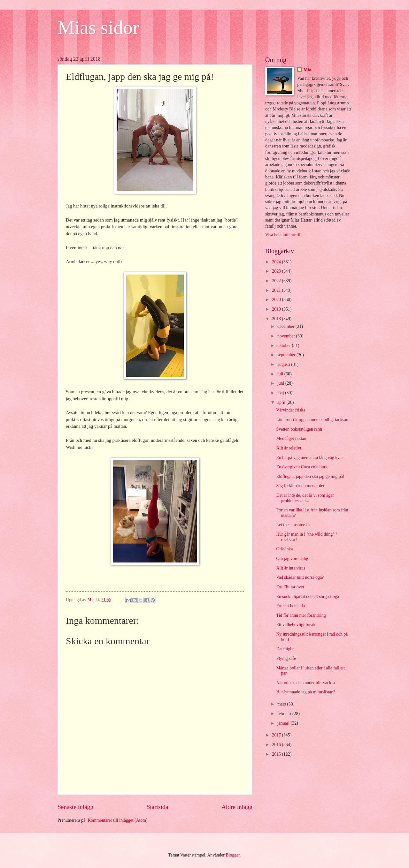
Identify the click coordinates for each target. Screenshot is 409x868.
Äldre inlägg (237, 807)
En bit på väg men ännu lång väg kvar (309, 458)
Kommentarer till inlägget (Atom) (117, 820)
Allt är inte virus (291, 568)
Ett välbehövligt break (296, 625)
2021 (277, 290)
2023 (277, 271)
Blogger (233, 855)
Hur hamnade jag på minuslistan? (306, 692)
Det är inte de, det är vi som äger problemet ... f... (305, 498)
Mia (307, 70)
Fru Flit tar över (290, 587)
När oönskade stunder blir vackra (305, 683)
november (287, 336)
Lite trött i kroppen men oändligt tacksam (313, 420)
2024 (277, 262)
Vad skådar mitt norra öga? (300, 577)
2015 (277, 754)
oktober (285, 346)
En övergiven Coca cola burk (302, 467)
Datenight (285, 649)
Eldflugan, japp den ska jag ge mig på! (310, 476)
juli (281, 374)
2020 (277, 300)
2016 (277, 745)
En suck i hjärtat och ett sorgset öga (307, 596)
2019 (277, 309)
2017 (277, 735)
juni (281, 383)
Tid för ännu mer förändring (301, 615)
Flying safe (286, 658)
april (282, 402)
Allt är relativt (289, 448)
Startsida (158, 807)
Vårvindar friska (291, 410)
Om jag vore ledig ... (294, 559)
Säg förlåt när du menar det (300, 486)
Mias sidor (98, 27)
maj (281, 393)
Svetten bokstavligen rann (299, 429)
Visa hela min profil (283, 235)
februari (285, 714)
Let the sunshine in (293, 525)
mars (282, 704)
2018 (277, 319)
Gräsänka (284, 549)
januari (284, 723)
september (287, 355)
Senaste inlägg (75, 807)
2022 (277, 281)
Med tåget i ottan (291, 438)
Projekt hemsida (290, 606)
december (286, 326)
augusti (284, 364)
